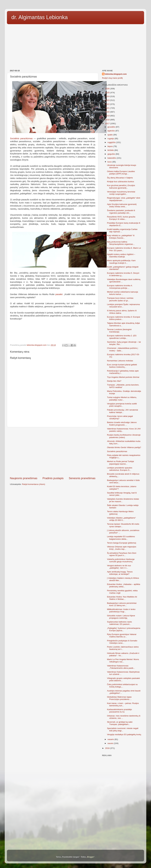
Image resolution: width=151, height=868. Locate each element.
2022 (108, 104)
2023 (108, 100)
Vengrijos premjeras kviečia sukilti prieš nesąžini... (122, 405)
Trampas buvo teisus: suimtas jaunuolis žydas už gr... (120, 299)
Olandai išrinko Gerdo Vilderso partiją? (124, 447)
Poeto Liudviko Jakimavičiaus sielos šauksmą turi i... (123, 648)
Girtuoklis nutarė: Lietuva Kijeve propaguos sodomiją (121, 617)
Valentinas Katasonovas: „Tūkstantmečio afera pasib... (121, 667)
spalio (110, 135)
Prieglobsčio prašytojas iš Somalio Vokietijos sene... (122, 642)
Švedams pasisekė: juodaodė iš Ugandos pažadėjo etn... (121, 212)
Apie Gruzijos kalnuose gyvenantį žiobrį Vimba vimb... (122, 205)
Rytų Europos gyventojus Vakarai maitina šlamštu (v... (122, 635)
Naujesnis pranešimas (24, 478)
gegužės (112, 154)
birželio (111, 150)
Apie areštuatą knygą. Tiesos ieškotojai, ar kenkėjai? (120, 573)
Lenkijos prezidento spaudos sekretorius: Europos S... (120, 469)
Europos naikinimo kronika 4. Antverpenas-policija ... (120, 287)
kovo (110, 162)
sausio (111, 743)
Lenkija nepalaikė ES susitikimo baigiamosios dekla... (121, 538)
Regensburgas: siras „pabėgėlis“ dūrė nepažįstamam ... (124, 199)
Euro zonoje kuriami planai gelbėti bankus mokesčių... (122, 366)
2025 (108, 93)
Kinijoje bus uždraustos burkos (121, 182)
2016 (108, 748)
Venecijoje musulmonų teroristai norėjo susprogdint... (121, 193)
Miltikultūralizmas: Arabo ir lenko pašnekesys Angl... (121, 610)
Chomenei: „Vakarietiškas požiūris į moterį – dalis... (123, 349)
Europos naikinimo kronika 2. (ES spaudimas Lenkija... (122, 337)
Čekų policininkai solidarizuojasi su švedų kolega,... (122, 686)
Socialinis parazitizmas (21, 138)
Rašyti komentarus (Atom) (34, 484)
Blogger (90, 857)
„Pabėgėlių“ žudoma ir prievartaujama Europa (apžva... (124, 629)
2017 (108, 124)
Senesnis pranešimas (82, 478)
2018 (108, 120)
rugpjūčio (112, 142)
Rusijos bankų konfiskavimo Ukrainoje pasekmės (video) (124, 436)
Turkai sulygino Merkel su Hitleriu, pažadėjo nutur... (122, 399)
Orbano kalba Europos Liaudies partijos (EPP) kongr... (121, 173)
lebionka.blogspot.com (116, 74)
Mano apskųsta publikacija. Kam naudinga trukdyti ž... (121, 262)
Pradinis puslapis (53, 478)
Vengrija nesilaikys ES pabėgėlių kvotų (124, 734)
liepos (110, 146)
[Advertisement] (75, 46)
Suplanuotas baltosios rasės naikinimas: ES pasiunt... (120, 623)
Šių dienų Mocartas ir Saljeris (120, 178)
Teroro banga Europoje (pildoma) (122, 543)
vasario (111, 739)
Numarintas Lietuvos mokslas (120, 361)
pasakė (59, 294)
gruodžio (112, 127)
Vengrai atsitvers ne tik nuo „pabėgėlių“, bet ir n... (119, 567)
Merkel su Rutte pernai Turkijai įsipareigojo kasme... (120, 463)
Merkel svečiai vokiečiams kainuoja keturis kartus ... (123, 293)
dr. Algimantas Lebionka (40, 17)
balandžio (112, 158)
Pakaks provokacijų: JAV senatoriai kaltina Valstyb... (123, 411)
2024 (108, 96)
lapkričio (111, 131)
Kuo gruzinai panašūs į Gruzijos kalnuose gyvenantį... (121, 187)
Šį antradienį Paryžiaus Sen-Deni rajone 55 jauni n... (122, 554)
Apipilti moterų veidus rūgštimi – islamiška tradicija (121, 255)
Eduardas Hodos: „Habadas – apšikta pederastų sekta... (124, 585)
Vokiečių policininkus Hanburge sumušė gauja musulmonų (121, 560)
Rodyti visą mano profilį (112, 78)
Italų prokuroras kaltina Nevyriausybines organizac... (121, 243)
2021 (108, 108)
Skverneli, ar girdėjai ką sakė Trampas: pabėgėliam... (120, 723)
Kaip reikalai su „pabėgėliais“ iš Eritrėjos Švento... (121, 237)
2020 (108, 112)
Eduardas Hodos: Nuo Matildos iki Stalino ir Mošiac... (122, 598)
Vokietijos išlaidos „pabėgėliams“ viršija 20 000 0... (121, 519)
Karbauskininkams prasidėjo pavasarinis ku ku (120, 711)
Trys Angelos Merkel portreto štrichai (123, 377)
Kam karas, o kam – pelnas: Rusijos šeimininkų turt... (123, 704)
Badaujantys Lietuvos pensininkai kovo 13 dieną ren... (122, 604)
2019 (108, 116)
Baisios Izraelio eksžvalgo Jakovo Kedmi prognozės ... (122, 424)
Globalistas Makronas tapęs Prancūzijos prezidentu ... (119, 698)
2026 (108, 89)
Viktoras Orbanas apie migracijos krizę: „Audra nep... (122, 548)
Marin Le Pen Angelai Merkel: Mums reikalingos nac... (123, 661)
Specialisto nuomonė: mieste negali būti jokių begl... (123, 729)
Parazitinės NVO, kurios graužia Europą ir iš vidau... (121, 218)
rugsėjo (111, 139)
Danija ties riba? (114, 381)
